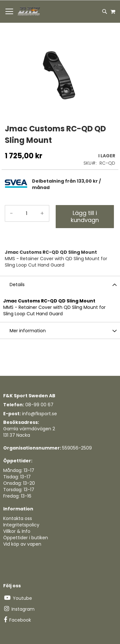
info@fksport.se (40, 414)
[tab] (74, 184)
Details (17, 285)
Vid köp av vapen (22, 544)
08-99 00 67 (39, 405)
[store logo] (29, 12)
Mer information (28, 331)
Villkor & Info (17, 531)
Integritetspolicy (21, 525)
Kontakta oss (18, 518)
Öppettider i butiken (26, 538)
